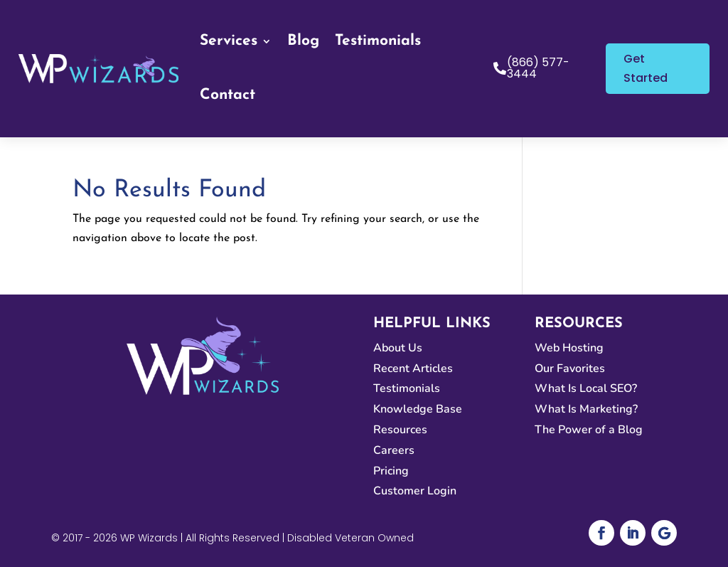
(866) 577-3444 (538, 68)
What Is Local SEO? (586, 388)
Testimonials (378, 41)
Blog (303, 41)
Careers (394, 450)
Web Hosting (569, 348)
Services (229, 41)
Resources (400, 430)
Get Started (646, 68)
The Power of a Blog (589, 430)
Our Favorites (570, 369)
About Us (398, 348)
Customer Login (415, 491)
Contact (227, 95)
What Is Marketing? (586, 409)
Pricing (391, 471)
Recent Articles (413, 369)
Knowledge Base (418, 409)
